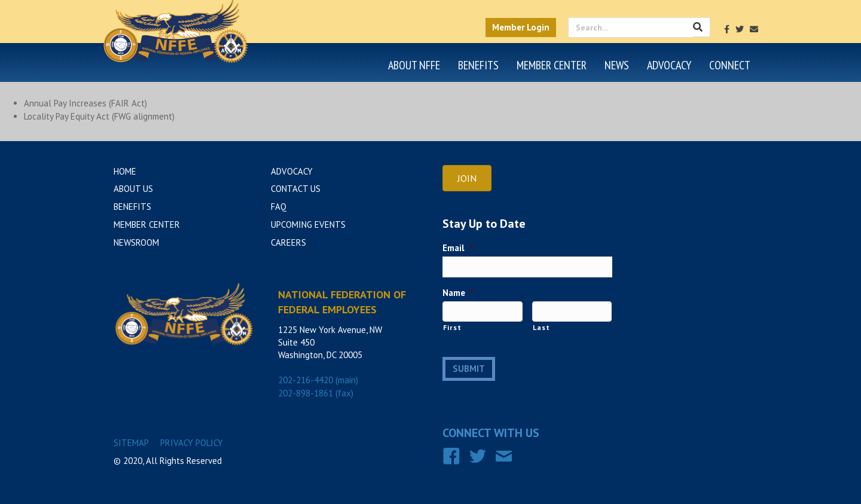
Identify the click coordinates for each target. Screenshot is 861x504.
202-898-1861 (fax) (316, 393)
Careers (288, 242)
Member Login (521, 27)
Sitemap (131, 443)
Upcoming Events (308, 224)
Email (458, 248)
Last (541, 327)
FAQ (279, 207)
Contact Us (296, 189)
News (617, 65)
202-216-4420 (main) (318, 380)
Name (458, 293)
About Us (133, 189)
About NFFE (414, 65)
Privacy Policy (192, 443)
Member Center (552, 65)
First (452, 327)
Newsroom (136, 242)
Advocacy (669, 65)
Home (125, 171)
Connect (730, 65)
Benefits (478, 65)
